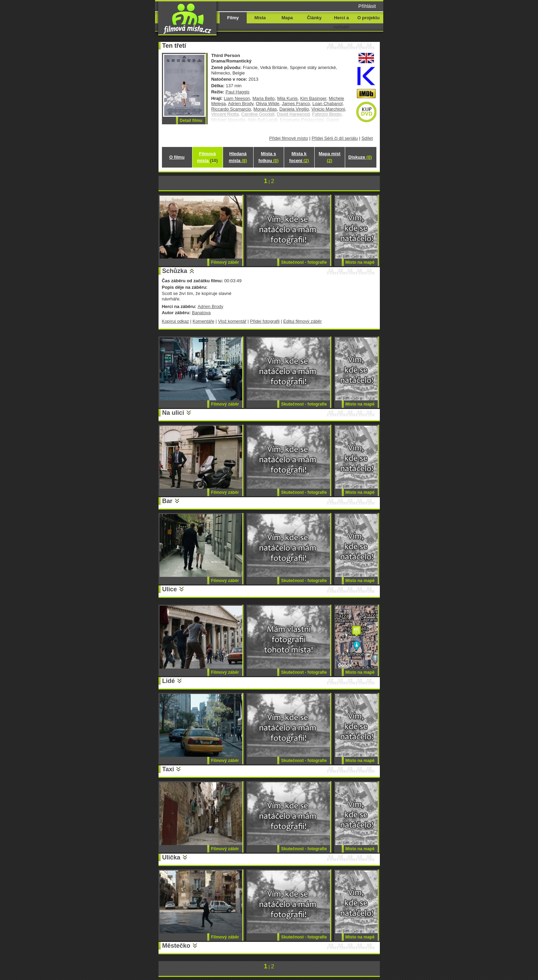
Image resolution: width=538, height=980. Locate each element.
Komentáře (203, 321)
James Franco (296, 104)
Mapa (287, 18)
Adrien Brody (241, 104)
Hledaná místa (238, 157)
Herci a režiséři (341, 22)
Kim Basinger (313, 98)
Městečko (176, 946)
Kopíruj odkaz (176, 321)
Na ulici (173, 413)
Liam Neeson (237, 98)
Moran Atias (265, 109)
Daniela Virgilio (294, 109)
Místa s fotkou (268, 157)
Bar (167, 501)
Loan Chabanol (327, 104)
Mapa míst (330, 157)
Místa (260, 18)
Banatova (201, 313)
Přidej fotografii (265, 321)
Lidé (169, 681)
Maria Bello (264, 98)
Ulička (171, 857)
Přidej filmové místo (289, 138)
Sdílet (367, 138)
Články (314, 18)
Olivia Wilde (268, 104)
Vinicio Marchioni (328, 109)
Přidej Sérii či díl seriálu (335, 138)
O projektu (369, 18)
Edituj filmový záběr (303, 321)
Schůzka (175, 271)
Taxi (168, 769)
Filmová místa (207, 157)
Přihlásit (367, 6)
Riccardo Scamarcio (231, 109)
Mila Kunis (288, 98)
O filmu (177, 157)
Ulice (170, 589)
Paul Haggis (237, 92)
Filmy (233, 18)
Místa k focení (299, 157)
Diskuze (360, 157)
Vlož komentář (232, 321)
